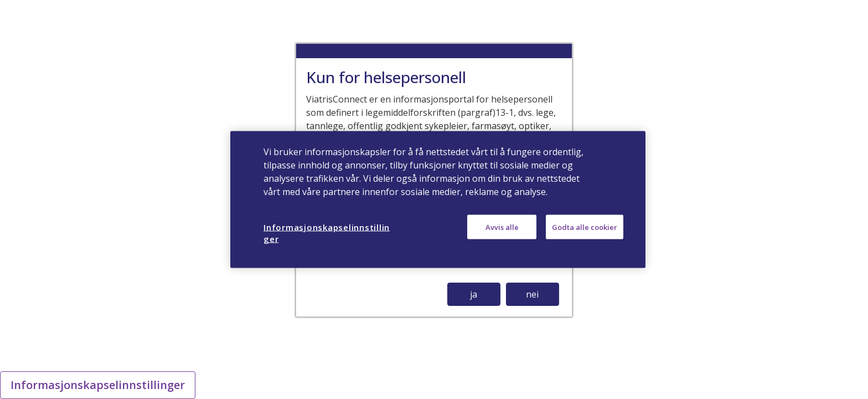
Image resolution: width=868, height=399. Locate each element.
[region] (438, 200)
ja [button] (474, 294)
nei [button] (532, 294)
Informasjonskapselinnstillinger (98, 385)
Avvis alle (502, 227)
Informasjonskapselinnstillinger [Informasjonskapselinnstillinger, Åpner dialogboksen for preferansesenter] (327, 233)
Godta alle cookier (585, 227)
